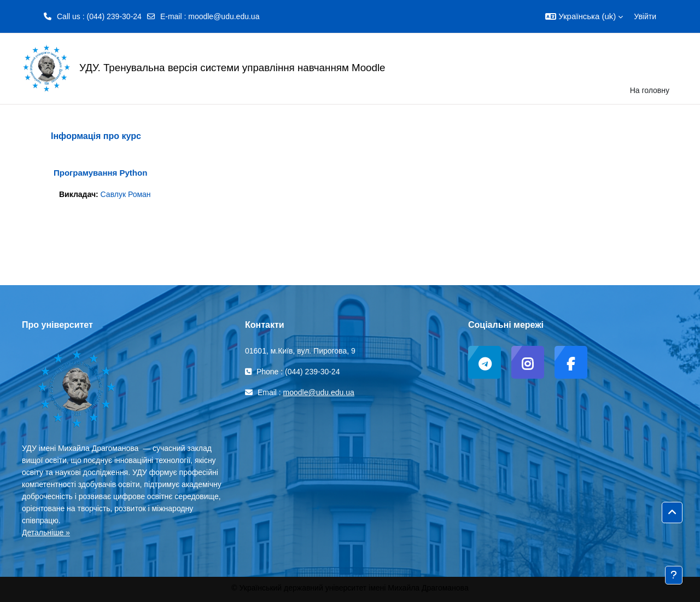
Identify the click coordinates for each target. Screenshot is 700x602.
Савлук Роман (126, 194)
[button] (584, 16)
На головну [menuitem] (650, 90)
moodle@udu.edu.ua (224, 16)
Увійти (645, 16)
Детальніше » (46, 532)
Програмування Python (100, 173)
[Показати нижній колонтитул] (674, 575)
